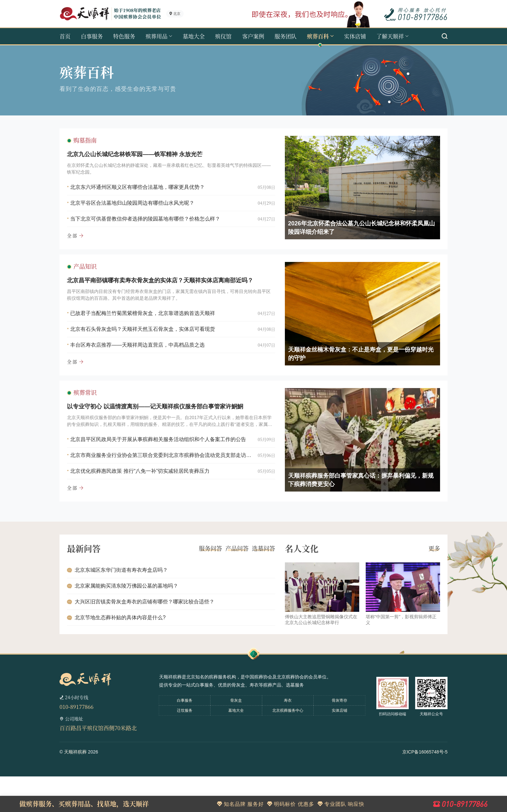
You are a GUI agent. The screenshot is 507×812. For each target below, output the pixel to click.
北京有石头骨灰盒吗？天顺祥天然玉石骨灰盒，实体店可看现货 (148, 346)
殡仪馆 (223, 36)
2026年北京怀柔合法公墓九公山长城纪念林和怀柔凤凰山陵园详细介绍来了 (356, 233)
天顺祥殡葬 (75, 787)
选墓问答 (258, 579)
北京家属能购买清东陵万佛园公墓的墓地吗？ (132, 617)
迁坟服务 (185, 746)
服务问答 (205, 579)
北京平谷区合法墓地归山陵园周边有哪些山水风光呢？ (138, 208)
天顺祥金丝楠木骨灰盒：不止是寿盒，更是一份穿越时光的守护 (355, 371)
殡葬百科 (318, 36)
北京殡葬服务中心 (288, 746)
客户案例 (253, 36)
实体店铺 (355, 36)
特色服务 (124, 36)
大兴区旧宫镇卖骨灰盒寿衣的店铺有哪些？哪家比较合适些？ (150, 633)
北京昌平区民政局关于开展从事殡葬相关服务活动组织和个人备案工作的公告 (162, 467)
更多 (429, 579)
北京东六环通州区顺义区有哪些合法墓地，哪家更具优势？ (143, 193)
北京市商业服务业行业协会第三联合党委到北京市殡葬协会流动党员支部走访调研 (162, 483)
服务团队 (286, 36)
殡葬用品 (156, 36)
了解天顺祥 (390, 36)
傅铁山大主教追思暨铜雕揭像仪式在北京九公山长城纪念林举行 (316, 651)
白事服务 (92, 36)
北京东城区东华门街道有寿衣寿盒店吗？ (127, 601)
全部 (78, 241)
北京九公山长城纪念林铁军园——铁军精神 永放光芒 (140, 160)
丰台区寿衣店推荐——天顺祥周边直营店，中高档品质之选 (143, 362)
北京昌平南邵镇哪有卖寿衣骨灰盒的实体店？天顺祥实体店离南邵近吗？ (166, 297)
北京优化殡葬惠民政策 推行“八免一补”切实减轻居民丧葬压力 (145, 499)
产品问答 (232, 579)
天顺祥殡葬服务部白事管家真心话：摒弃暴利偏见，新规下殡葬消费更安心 (355, 508)
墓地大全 (194, 36)
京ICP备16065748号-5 (425, 787)
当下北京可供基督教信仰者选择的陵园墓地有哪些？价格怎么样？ (151, 224)
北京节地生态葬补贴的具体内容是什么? (126, 649)
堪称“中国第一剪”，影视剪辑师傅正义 (396, 651)
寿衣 (288, 736)
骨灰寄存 (340, 736)
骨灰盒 (236, 736)
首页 (65, 36)
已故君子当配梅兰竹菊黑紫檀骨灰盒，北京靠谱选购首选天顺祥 (148, 330)
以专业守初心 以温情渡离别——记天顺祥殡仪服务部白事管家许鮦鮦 (161, 435)
